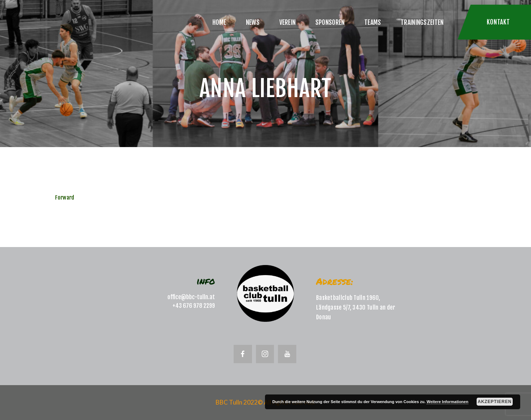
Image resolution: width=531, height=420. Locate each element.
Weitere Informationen (447, 402)
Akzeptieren (495, 402)
